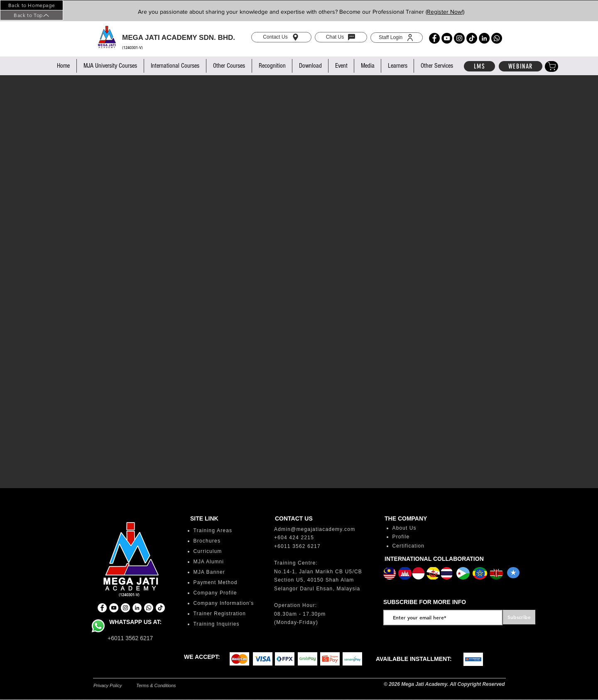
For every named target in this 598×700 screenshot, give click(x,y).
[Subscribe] (519, 617)
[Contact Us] (281, 37)
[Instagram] (459, 38)
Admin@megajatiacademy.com (315, 529)
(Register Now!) (445, 12)
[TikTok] (472, 38)
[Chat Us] (341, 37)
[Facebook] (434, 38)
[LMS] (479, 66)
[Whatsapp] (497, 38)
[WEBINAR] (521, 66)
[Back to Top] (32, 15)
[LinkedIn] (484, 38)
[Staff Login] (397, 38)
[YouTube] (447, 38)
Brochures (207, 541)
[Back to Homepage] (32, 5)
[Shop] (551, 66)
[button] (110, 66)
